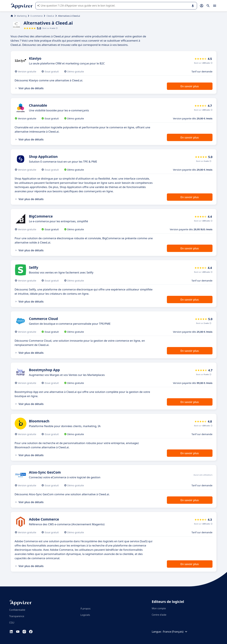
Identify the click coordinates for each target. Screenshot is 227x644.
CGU (12, 622)
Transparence (17, 616)
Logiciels (85, 615)
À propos (85, 608)
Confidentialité (17, 610)
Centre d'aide (159, 615)
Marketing (22, 16)
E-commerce (37, 16)
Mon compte (159, 608)
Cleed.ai (50, 16)
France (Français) (176, 632)
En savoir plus (190, 86)
